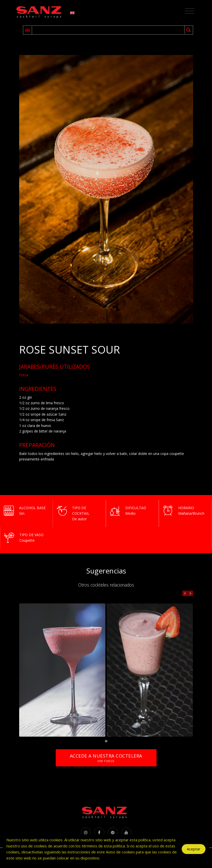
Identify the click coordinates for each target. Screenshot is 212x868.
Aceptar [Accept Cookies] (194, 853)
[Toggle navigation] (190, 11)
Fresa (24, 375)
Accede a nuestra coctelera (106, 758)
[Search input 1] (109, 30)
